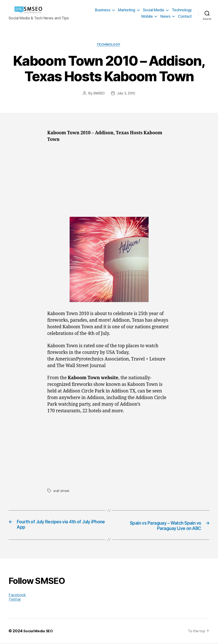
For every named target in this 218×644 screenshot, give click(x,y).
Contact (185, 16)
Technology (182, 10)
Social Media (153, 10)
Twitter (15, 600)
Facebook (17, 596)
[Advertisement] (109, 179)
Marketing (127, 10)
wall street (61, 491)
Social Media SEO (39, 632)
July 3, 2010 (126, 94)
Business (103, 10)
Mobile (147, 16)
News (165, 16)
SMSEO (99, 94)
